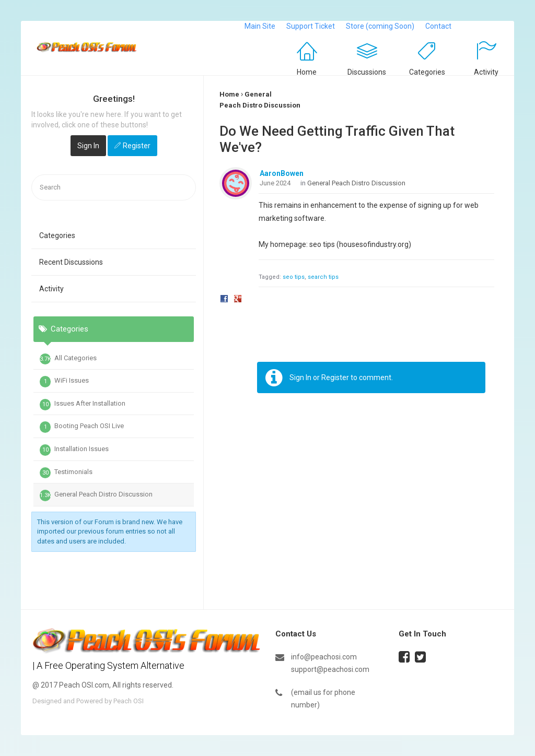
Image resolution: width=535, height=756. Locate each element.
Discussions (367, 72)
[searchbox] (114, 188)
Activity (486, 72)
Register (137, 146)
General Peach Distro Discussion (96, 495)
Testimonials (66, 473)
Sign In (88, 146)
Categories (427, 72)
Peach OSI (129, 701)
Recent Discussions (71, 262)
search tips (323, 277)
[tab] (114, 381)
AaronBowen (282, 173)
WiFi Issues (64, 382)
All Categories (68, 359)
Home (307, 72)
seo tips (294, 277)
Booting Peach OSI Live (82, 427)
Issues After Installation (83, 405)
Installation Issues (74, 450)
